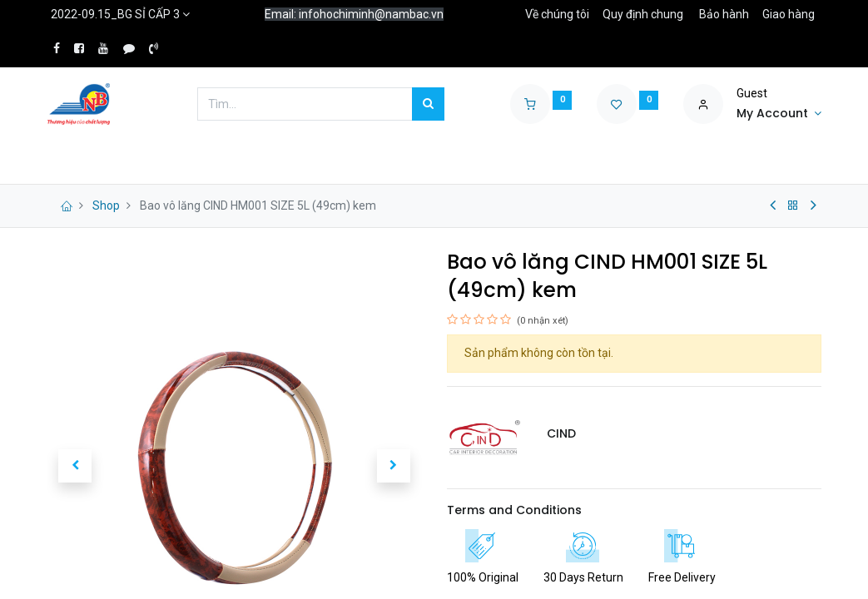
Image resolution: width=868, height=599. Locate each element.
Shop (106, 205)
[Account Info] (779, 114)
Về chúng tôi (557, 14)
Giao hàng (789, 14)
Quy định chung (643, 14)
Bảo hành (724, 14)
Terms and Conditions (514, 510)
